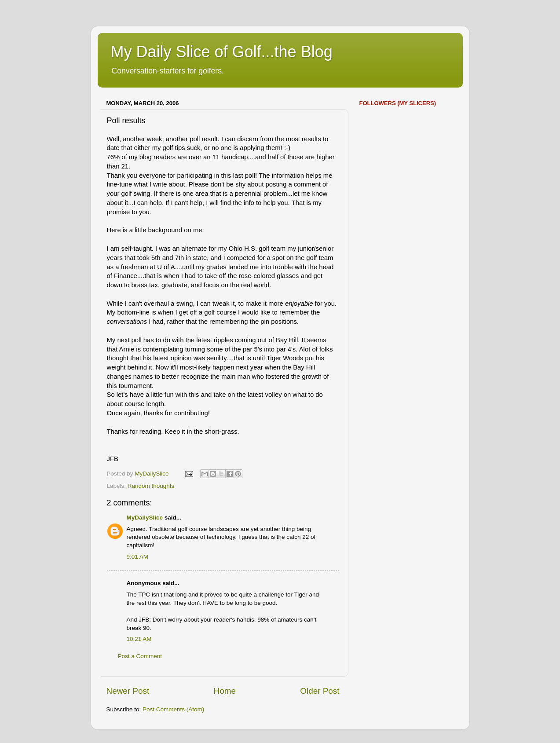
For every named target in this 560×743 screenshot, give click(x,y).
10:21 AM (139, 639)
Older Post (320, 691)
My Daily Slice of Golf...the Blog (222, 52)
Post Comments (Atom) (173, 709)
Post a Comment (140, 656)
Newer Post (128, 691)
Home (225, 691)
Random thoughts (151, 486)
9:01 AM (138, 557)
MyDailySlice (145, 518)
